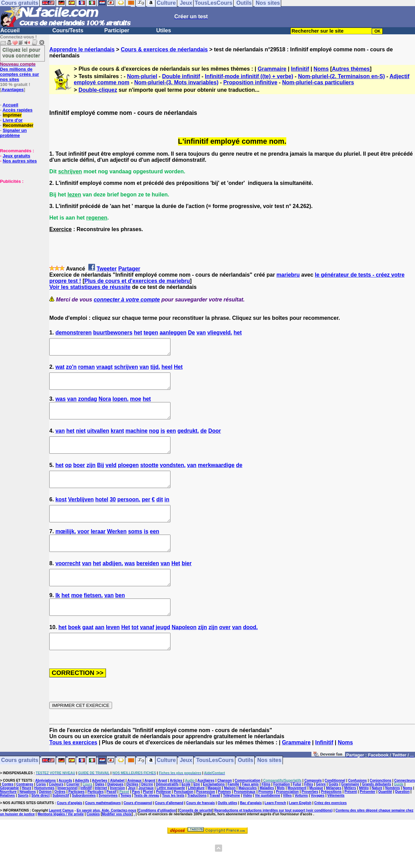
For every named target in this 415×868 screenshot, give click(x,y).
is (163, 440)
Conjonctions (381, 811)
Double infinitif (181, 76)
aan (100, 655)
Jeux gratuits (16, 156)
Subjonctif (61, 826)
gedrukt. (188, 440)
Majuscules (248, 819)
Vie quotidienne (267, 826)
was (60, 405)
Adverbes (100, 811)
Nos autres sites (20, 161)
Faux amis (250, 815)
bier (187, 585)
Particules (95, 822)
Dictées (132, 815)
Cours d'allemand (169, 834)
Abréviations (46, 811)
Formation (282, 815)
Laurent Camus (61, 841)
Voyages (318, 826)
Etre (196, 815)
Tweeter (106, 269)
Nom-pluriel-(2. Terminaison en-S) (342, 76)
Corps (41, 815)
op (69, 477)
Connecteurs (405, 811)
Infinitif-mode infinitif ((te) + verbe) (249, 76)
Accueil (10, 30)
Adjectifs (82, 811)
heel (167, 370)
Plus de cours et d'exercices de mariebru (137, 281)
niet (81, 440)
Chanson (225, 811)
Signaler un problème (13, 133)
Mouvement (297, 819)
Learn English (300, 834)
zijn (91, 477)
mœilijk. (66, 550)
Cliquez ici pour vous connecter (21, 52)
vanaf (147, 655)
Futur (297, 815)
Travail (215, 826)
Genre (321, 815)
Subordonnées (84, 826)
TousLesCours (215, 791)
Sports (23, 826)
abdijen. (113, 585)
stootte (149, 477)
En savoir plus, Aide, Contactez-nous (107, 841)
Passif (112, 822)
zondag (88, 405)
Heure (26, 819)
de (204, 440)
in (167, 515)
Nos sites (269, 791)
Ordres (60, 822)
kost (61, 515)
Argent (150, 811)
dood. (250, 655)
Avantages (12, 90)
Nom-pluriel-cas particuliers (318, 82)
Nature (377, 819)
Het (178, 370)
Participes (76, 822)
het (138, 333)
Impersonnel (67, 819)
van (201, 333)
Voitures (301, 826)
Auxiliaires (206, 811)
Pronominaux (245, 822)
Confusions (357, 811)
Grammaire (272, 69)
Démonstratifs (167, 815)
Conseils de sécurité (196, 841)
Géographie (10, 819)
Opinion (45, 822)
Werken (117, 550)
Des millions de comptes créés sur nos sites (20, 72)
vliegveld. (220, 333)
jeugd (163, 655)
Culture (166, 791)
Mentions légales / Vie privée (61, 845)
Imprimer (12, 115)
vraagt (104, 370)
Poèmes (224, 822)
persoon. (129, 515)
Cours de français (200, 834)
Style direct (40, 826)
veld (111, 477)
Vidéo (247, 826)
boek (74, 655)
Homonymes (44, 819)
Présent (351, 822)
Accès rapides (17, 110)
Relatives (7, 826)
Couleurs (56, 815)
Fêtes (309, 815)
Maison (230, 819)
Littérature (196, 819)
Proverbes (310, 822)
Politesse (163, 822)
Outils (245, 791)
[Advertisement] (20, 218)
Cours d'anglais (70, 834)
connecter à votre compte (127, 300)
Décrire (147, 815)
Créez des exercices (330, 834)
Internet (101, 819)
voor (83, 550)
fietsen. (93, 620)
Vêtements (336, 826)
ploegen (128, 477)
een (171, 440)
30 (113, 515)
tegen (151, 333)
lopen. (120, 405)
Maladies (267, 819)
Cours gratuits (20, 791)
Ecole (186, 815)
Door (214, 440)
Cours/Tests (68, 30)
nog (154, 440)
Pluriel (148, 822)
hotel (102, 515)
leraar (98, 550)
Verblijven (81, 515)
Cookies (93, 845)
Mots (281, 819)
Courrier (73, 815)
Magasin (214, 819)
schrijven (126, 370)
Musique (316, 819)
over (225, 655)
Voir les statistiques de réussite (90, 287)
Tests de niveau (147, 826)
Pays (136, 822)
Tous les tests (173, 826)
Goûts (334, 815)
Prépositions (331, 822)
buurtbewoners (113, 333)
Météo (364, 819)
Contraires (25, 815)
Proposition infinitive (250, 82)
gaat (88, 655)
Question (402, 822)
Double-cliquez (98, 90)
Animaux (134, 811)
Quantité (385, 822)
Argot (163, 811)
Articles (176, 811)
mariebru (288, 275)
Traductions (197, 826)
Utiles (164, 30)
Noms (321, 69)
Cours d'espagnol (138, 834)
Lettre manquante (171, 819)
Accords (65, 811)
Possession (206, 822)
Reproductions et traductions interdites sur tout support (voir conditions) (273, 841)
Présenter (367, 822)
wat (60, 370)
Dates (100, 815)
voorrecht (68, 585)
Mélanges (334, 819)
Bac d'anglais (251, 834)
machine (136, 440)
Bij (101, 477)
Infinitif (300, 69)
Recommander (18, 125)
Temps (126, 826)
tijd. (155, 370)
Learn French (275, 834)
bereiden (148, 585)
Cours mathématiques (103, 834)
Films (266, 815)
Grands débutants (377, 815)
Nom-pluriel (142, 76)
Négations (28, 822)
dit (160, 515)
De (191, 333)
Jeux (186, 791)
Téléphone (232, 826)
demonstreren (74, 333)
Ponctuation (184, 822)
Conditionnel (335, 811)
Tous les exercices (73, 773)
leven (113, 655)
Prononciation (287, 822)
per (146, 515)
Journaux (146, 819)
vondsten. (173, 477)
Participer (117, 30)
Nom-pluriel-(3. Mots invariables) (176, 82)
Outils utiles (227, 834)
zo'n (71, 370)
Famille (233, 815)
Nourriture (8, 822)
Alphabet (117, 811)
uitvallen (98, 440)
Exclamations (214, 815)
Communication (248, 811)
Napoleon (184, 655)
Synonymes (108, 826)
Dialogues (115, 815)
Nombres (392, 819)
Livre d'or (13, 120)
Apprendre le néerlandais (82, 49)
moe (136, 405)
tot (135, 655)
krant (117, 440)
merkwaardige (216, 477)
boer (79, 477)
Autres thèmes (351, 69)
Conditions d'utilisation (157, 841)
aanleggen (173, 333)
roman (86, 370)
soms (135, 550)
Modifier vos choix (117, 845)
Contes (8, 815)
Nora (105, 405)
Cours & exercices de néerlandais (164, 49)
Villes (287, 826)
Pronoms (266, 822)
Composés (313, 811)
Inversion (118, 819)
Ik (58, 620)
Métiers (350, 819)
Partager (129, 269)
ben (120, 620)
